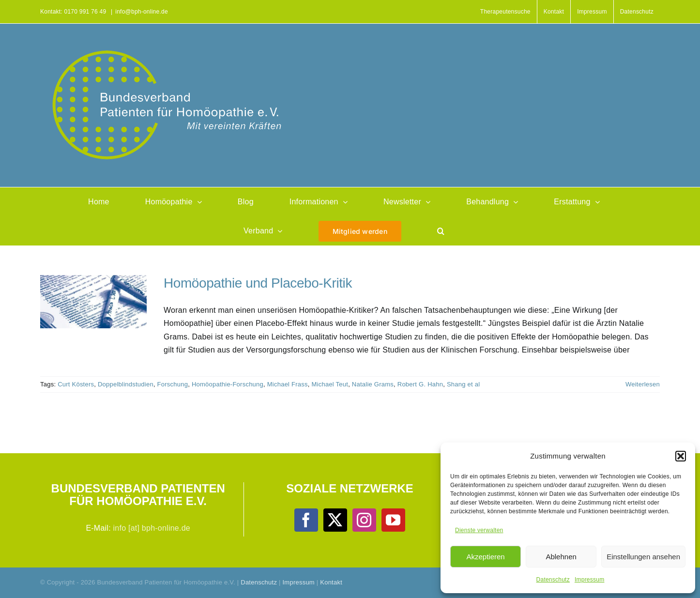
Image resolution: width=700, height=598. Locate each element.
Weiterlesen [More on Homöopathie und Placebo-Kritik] (643, 384)
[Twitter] (335, 520)
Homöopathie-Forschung (228, 384)
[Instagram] (364, 520)
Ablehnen (561, 557)
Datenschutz (553, 580)
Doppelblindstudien (126, 384)
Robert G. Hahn (420, 384)
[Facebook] (306, 520)
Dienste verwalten (479, 530)
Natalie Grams (373, 384)
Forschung (173, 384)
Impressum (590, 580)
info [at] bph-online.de (152, 528)
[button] (681, 456)
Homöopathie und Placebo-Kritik (258, 283)
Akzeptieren (485, 557)
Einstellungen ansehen (643, 557)
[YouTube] (393, 520)
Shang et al (463, 384)
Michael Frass (288, 384)
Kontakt (331, 582)
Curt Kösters (76, 384)
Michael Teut (330, 384)
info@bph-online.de (142, 12)
